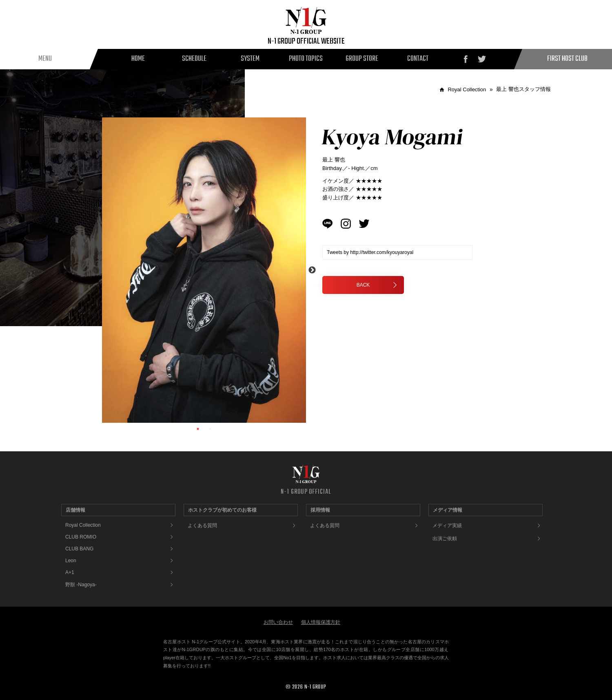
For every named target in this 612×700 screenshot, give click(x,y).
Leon (71, 561)
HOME (138, 59)
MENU (45, 59)
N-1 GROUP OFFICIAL (306, 492)
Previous (96, 270)
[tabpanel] (204, 270)
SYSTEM (250, 59)
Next (312, 270)
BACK (377, 285)
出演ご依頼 (445, 539)
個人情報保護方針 (321, 622)
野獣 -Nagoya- (81, 585)
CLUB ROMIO (81, 537)
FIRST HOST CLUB (567, 59)
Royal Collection (83, 525)
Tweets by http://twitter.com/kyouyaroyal (370, 252)
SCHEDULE (194, 59)
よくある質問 (202, 526)
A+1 (70, 572)
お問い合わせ (278, 622)
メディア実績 (447, 526)
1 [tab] (198, 429)
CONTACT (418, 59)
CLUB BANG (79, 549)
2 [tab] (210, 429)
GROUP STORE (362, 59)
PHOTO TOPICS (306, 59)
